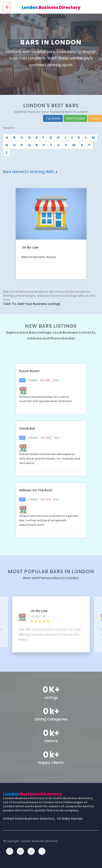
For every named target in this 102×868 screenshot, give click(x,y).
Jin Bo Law (30, 247)
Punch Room (29, 371)
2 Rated (33, 499)
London (51, 8)
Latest (95, 118)
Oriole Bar (27, 429)
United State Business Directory (29, 819)
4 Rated (33, 438)
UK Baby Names (70, 819)
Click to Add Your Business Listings (32, 304)
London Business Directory (39, 841)
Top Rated (53, 118)
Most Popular (75, 118)
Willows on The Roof (36, 490)
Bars (56, 380)
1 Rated (33, 380)
